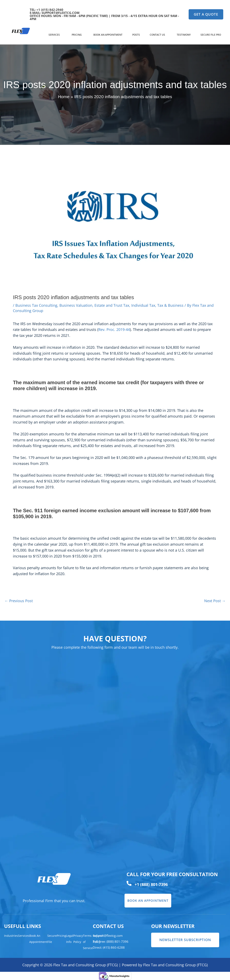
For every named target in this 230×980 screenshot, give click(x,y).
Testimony (184, 35)
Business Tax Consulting (36, 305)
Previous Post (19, 601)
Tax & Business (170, 305)
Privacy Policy (78, 939)
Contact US (157, 35)
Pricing (77, 35)
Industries (11, 936)
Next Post (215, 601)
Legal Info (70, 939)
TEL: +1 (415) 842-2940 (46, 10)
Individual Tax (143, 305)
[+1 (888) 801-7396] (129, 883)
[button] (55, 35)
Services (54, 35)
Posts (136, 35)
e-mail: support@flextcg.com (55, 13)
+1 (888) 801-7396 (151, 884)
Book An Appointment (108, 35)
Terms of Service (88, 942)
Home (64, 97)
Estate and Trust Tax (112, 305)
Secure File (52, 939)
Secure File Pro (211, 35)
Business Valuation (76, 305)
